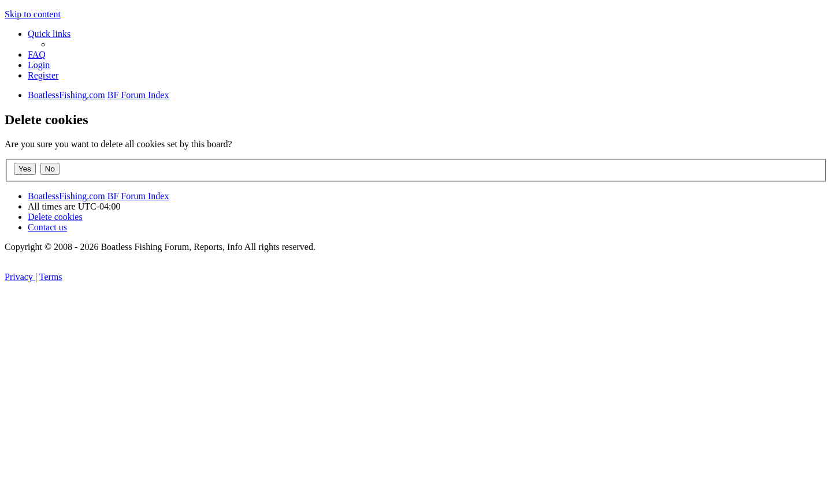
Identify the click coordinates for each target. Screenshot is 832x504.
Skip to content (33, 14)
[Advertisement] (416, 417)
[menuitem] (37, 55)
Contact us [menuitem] (47, 227)
